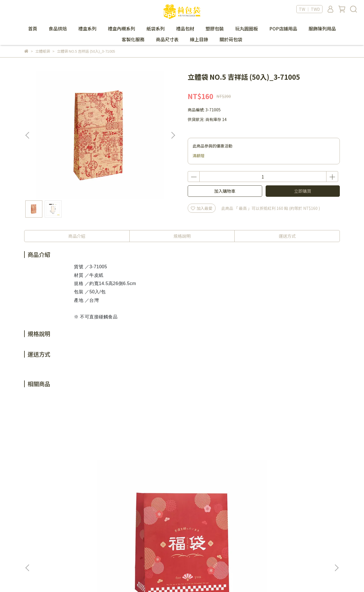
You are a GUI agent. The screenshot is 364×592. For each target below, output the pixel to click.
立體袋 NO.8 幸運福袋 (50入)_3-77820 (215, 468)
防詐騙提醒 (181, 538)
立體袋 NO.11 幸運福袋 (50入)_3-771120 (293, 468)
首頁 (33, 28)
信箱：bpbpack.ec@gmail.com (53, 546)
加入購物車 (225, 191)
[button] (173, 135)
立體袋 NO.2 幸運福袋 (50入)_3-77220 (62, 468)
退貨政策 (106, 546)
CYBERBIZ (151, 577)
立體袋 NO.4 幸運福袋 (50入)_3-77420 (139, 468)
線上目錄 (199, 39)
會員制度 (106, 529)
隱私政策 (179, 529)
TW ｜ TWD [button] (309, 9)
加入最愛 (202, 208)
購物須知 (106, 538)
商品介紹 (77, 236)
